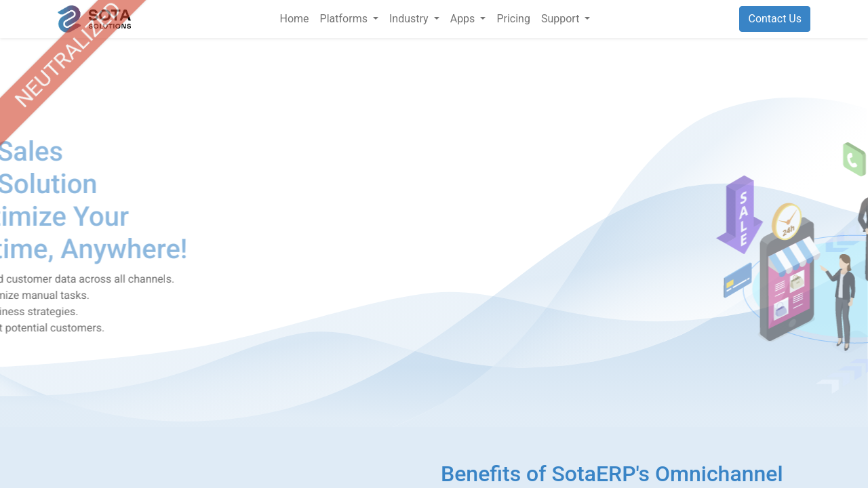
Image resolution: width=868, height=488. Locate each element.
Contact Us (775, 19)
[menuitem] (295, 19)
